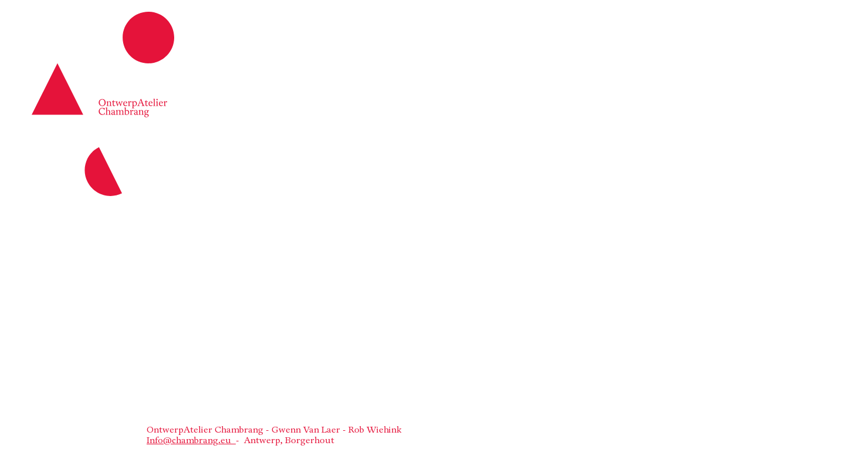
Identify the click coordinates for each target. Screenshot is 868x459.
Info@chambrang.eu (191, 441)
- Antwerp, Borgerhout (285, 441)
